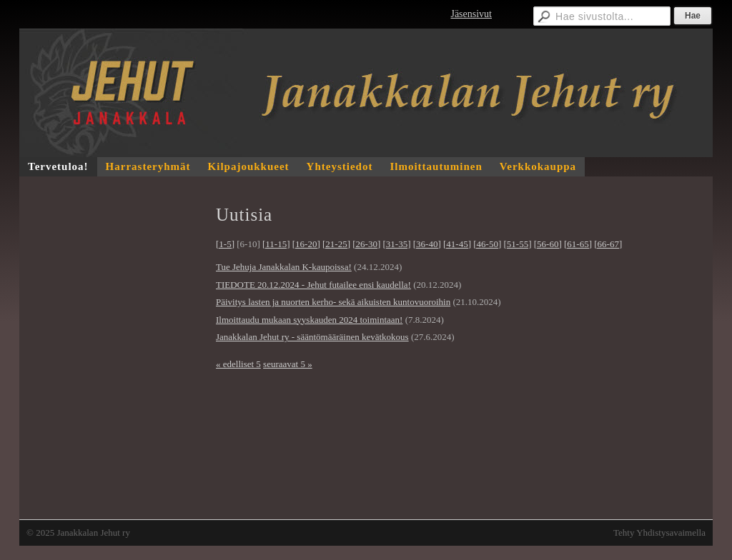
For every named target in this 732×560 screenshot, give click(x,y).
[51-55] (518, 244)
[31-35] (397, 244)
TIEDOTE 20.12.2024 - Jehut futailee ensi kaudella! (313, 285)
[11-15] (276, 244)
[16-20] (306, 244)
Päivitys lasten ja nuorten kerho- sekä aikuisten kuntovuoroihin (333, 302)
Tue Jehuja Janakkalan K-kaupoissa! (284, 267)
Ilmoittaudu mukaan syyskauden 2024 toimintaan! (309, 320)
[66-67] (608, 244)
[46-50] (487, 244)
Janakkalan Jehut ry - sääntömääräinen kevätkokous (312, 337)
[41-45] (457, 244)
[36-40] (427, 244)
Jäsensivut (471, 14)
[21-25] (336, 244)
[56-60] (548, 244)
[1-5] (225, 244)
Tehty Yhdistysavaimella (659, 532)
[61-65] (578, 244)
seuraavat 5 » (288, 364)
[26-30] (366, 244)
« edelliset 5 (238, 364)
